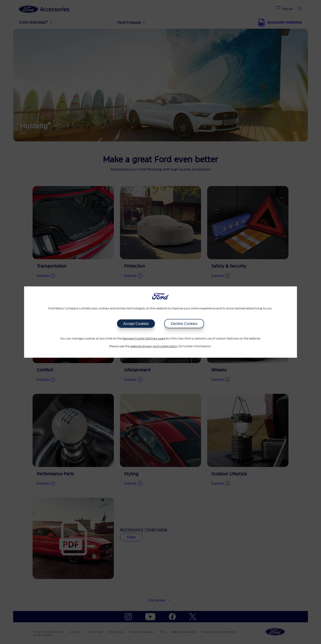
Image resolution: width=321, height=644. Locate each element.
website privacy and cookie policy (154, 346)
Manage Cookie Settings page (144, 339)
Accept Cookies (136, 324)
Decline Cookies (184, 324)
